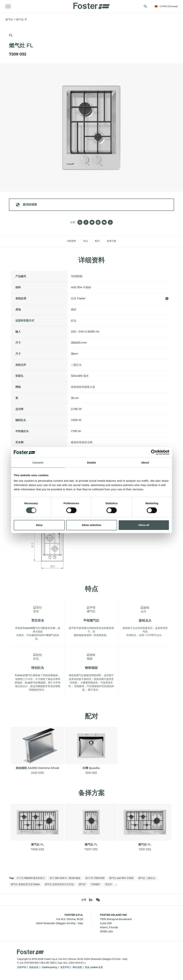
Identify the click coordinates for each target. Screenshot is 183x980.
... (116, 884)
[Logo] (91, 5)
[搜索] (145, 6)
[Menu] (8, 6)
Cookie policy (49, 967)
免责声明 (65, 967)
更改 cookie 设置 (94, 967)
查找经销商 (26, 205)
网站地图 (77, 967)
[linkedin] (91, 900)
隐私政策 (34, 967)
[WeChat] (98, 900)
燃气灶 (9, 19)
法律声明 (22, 967)
